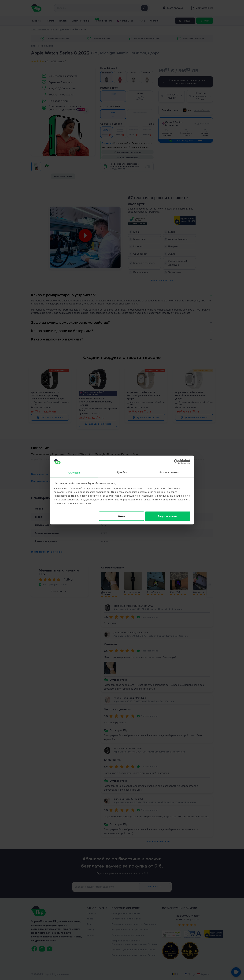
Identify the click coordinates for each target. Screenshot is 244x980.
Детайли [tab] (122, 472)
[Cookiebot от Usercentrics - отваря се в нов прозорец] (176, 462)
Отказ (121, 516)
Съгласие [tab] (74, 473)
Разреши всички (168, 516)
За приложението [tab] (170, 472)
